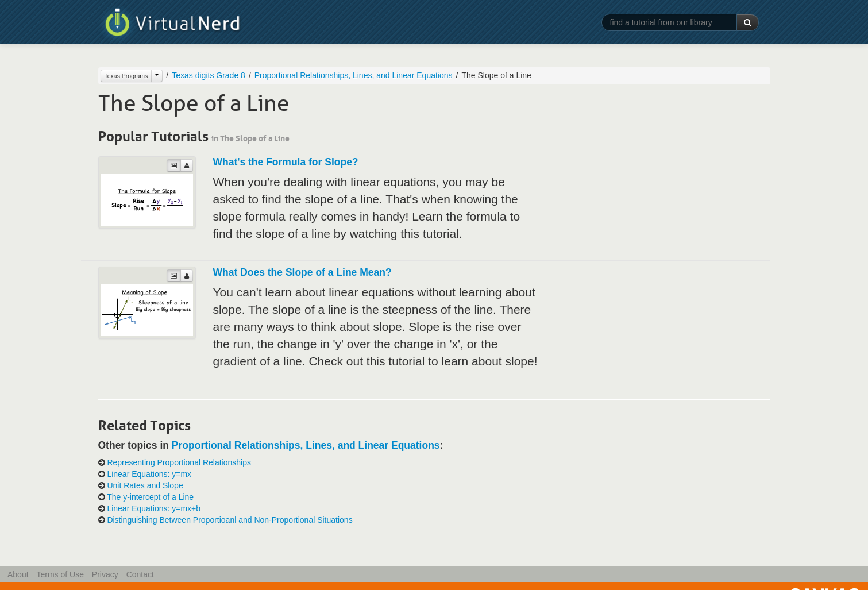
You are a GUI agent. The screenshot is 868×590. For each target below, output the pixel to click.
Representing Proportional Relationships (179, 462)
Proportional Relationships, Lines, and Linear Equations (354, 75)
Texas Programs (126, 76)
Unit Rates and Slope (145, 485)
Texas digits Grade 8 (209, 75)
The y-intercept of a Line (150, 497)
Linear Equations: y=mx (149, 474)
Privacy (105, 574)
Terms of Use (60, 574)
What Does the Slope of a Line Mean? (302, 272)
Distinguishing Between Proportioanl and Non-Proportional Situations (229, 520)
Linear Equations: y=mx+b (154, 508)
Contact (140, 574)
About (18, 574)
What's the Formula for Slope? (286, 162)
